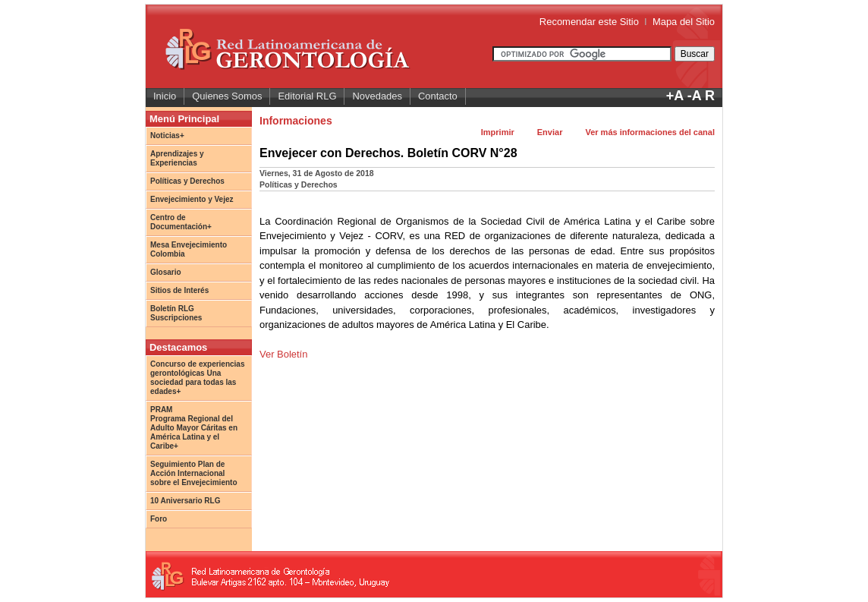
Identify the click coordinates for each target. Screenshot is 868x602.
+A (675, 96)
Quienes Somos (227, 96)
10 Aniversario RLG (185, 501)
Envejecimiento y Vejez (192, 199)
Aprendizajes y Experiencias (177, 158)
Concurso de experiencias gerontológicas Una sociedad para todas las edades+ (198, 378)
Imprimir (498, 132)
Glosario (166, 272)
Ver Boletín (283, 354)
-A (694, 96)
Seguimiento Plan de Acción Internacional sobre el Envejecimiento (194, 473)
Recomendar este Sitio (589, 22)
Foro (159, 519)
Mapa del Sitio (684, 22)
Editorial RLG (307, 96)
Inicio (165, 96)
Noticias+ (167, 136)
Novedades (377, 96)
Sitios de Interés (179, 290)
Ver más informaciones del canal (650, 132)
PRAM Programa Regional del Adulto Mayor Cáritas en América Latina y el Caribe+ (194, 428)
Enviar (550, 132)
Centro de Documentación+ (181, 222)
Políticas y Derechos (187, 181)
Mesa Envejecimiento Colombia (189, 249)
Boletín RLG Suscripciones (176, 313)
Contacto (438, 96)
